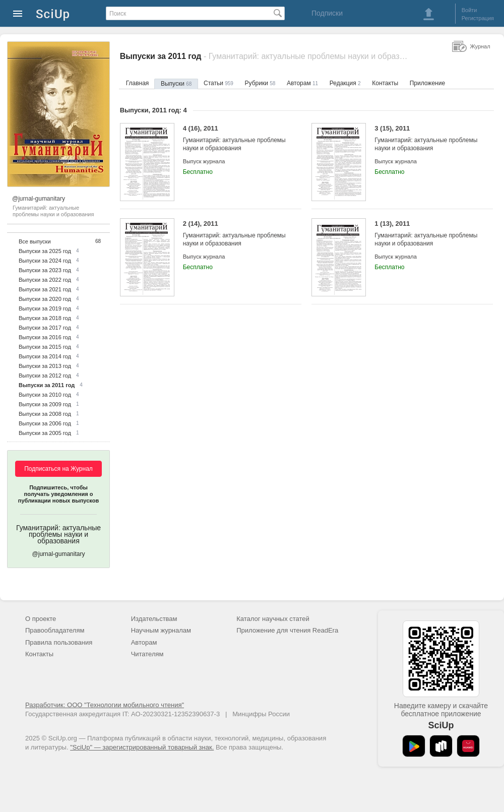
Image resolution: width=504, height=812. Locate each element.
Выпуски (176, 84)
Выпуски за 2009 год (45, 404)
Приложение (427, 83)
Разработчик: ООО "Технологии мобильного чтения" (105, 705)
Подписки (327, 13)
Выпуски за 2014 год (45, 356)
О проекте (41, 619)
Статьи (218, 83)
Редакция (345, 83)
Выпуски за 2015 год (45, 347)
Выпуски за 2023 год (45, 270)
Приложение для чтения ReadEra (287, 630)
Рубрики (260, 83)
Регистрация (478, 18)
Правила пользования (59, 642)
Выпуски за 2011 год (47, 385)
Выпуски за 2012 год (45, 376)
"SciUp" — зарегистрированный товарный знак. (142, 747)
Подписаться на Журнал (58, 469)
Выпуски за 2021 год (45, 289)
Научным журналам (161, 630)
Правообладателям (55, 630)
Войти (469, 10)
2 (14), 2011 (235, 234)
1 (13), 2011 (426, 234)
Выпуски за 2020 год (45, 299)
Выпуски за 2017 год (45, 328)
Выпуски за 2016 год (45, 337)
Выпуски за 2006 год (45, 423)
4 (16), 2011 (235, 138)
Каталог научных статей (273, 619)
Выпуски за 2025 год (45, 251)
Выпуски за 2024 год (45, 261)
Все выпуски (35, 241)
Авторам (302, 83)
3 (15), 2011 (426, 138)
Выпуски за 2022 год (45, 280)
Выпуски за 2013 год (45, 366)
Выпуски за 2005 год (45, 433)
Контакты (385, 83)
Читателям (147, 654)
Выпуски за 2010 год (45, 395)
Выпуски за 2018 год (45, 318)
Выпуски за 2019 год (45, 308)
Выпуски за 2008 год (45, 414)
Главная (138, 83)
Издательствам (154, 619)
